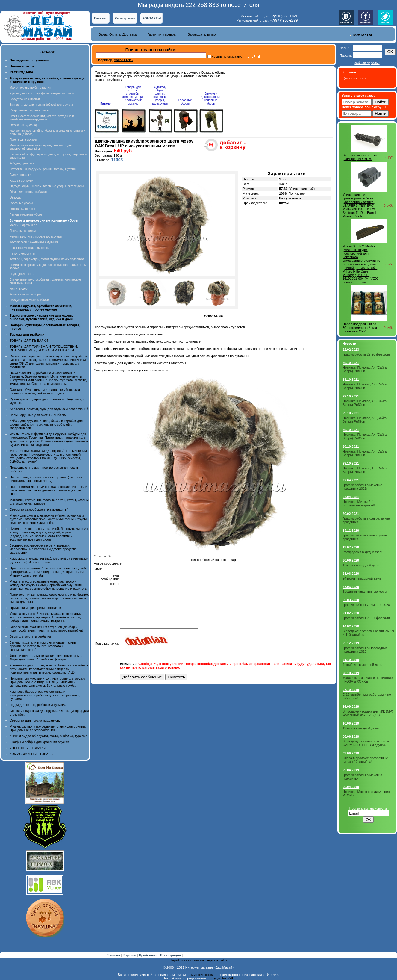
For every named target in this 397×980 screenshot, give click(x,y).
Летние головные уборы (26, 215)
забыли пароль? (367, 63)
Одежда (15, 198)
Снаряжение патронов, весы (29, 110)
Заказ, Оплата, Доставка (118, 34)
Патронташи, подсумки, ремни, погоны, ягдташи (43, 169)
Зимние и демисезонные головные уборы (211, 99)
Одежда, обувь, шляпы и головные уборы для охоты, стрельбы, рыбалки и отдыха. (45, 391)
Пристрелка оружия (23, 140)
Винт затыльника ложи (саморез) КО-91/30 (360, 157)
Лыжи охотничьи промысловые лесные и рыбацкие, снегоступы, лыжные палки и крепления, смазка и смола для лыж (49, 598)
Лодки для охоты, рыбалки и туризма (38, 705)
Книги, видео (19, 289)
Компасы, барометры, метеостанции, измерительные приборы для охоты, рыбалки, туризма (45, 695)
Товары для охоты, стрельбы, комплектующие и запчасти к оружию (147, 72)
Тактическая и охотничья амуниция (34, 242)
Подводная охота (22, 274)
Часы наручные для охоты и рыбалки (38, 415)
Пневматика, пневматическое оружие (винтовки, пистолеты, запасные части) (47, 479)
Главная (101, 18)
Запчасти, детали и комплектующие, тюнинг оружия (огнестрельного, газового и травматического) (43, 646)
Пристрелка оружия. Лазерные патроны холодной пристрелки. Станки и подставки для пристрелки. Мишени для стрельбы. (48, 572)
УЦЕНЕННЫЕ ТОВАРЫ (28, 748)
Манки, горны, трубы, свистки (30, 88)
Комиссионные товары (25, 294)
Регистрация (125, 18)
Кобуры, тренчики (22, 163)
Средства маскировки (25, 99)
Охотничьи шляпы (22, 209)
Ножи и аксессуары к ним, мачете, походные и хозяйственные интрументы (42, 118)
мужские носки (203, 975)
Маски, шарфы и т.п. (24, 225)
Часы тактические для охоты (29, 248)
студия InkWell (222, 978)
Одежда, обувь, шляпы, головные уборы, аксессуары (47, 186)
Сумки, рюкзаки (20, 175)
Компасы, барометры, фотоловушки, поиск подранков (47, 259)
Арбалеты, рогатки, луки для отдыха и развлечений (49, 409)
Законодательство (202, 34)
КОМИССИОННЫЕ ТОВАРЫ (31, 754)
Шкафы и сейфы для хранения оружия (39, 742)
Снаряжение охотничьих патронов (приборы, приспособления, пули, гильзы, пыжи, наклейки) (46, 629)
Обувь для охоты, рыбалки (28, 192)
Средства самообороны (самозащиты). (40, 509)
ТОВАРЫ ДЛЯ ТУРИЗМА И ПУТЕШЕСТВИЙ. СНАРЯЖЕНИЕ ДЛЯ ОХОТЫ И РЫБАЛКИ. (44, 348)
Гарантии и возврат (162, 34)
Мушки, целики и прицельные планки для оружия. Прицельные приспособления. (48, 728)
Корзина (130, 955)
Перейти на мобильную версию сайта (199, 960)
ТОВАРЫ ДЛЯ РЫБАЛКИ (29, 341)
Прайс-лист (149, 955)
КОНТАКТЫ (152, 18)
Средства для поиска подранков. (35, 720)
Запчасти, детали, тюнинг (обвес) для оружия (41, 105)
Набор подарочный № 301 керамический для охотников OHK (360, 328)
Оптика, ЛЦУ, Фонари (24, 125)
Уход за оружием (21, 180)
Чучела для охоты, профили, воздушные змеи (42, 93)
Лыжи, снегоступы (22, 254)
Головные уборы (21, 203)
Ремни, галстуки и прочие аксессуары (36, 236)
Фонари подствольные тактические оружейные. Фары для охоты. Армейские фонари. (46, 657)
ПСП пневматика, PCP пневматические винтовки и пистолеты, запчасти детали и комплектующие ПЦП (48, 490)
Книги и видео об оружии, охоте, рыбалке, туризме (48, 736)
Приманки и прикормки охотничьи (35, 608)
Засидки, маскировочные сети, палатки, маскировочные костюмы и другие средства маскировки (43, 549)
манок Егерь (123, 60)
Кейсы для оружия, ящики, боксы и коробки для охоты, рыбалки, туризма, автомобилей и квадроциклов (46, 424)
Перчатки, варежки (23, 231)
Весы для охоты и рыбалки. (31, 636)
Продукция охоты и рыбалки (29, 300)
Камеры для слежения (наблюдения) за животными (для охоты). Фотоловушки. (49, 560)
